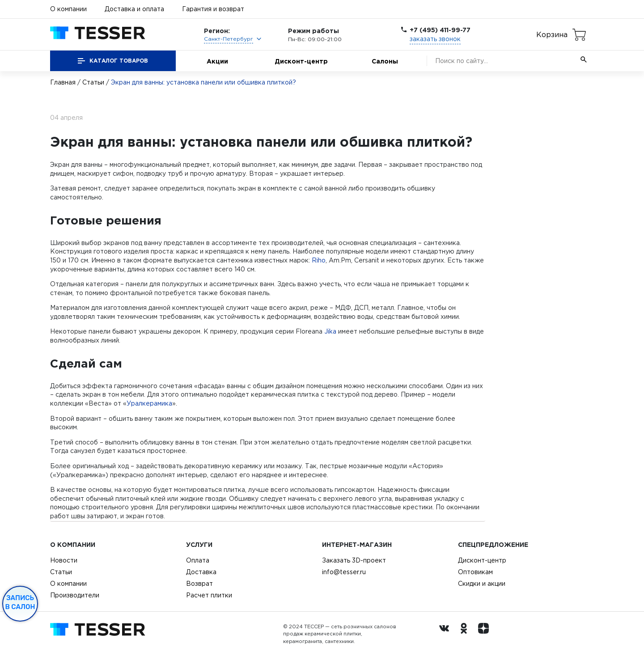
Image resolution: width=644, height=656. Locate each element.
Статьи (93, 82)
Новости (64, 560)
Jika (330, 331)
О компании (68, 9)
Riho (319, 260)
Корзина (552, 34)
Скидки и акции (482, 584)
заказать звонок (435, 39)
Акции (217, 61)
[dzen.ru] (486, 634)
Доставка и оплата (134, 9)
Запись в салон (20, 602)
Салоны (385, 61)
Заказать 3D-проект (354, 560)
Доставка (201, 572)
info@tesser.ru (344, 572)
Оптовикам (475, 572)
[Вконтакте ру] (446, 634)
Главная (63, 82)
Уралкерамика (149, 403)
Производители (75, 595)
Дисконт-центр (301, 61)
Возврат (199, 584)
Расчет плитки (209, 595)
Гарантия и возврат (213, 9)
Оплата (198, 560)
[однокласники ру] (466, 634)
